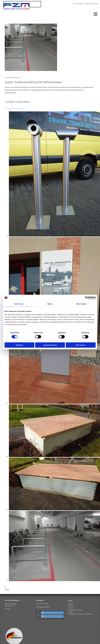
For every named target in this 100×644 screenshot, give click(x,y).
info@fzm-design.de (45, 607)
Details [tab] (50, 304)
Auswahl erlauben (50, 345)
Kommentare (16, 78)
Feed (7, 590)
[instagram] (42, 616)
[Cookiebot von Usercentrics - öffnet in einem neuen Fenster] (86, 298)
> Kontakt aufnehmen (17, 102)
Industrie (71, 608)
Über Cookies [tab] (81, 304)
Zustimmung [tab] (19, 304)
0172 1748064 (44, 604)
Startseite (71, 604)
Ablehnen (19, 345)
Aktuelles (71, 612)
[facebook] (42, 613)
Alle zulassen (81, 345)
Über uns (71, 606)
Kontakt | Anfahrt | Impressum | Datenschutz (80, 614)
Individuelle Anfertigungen (75, 610)
